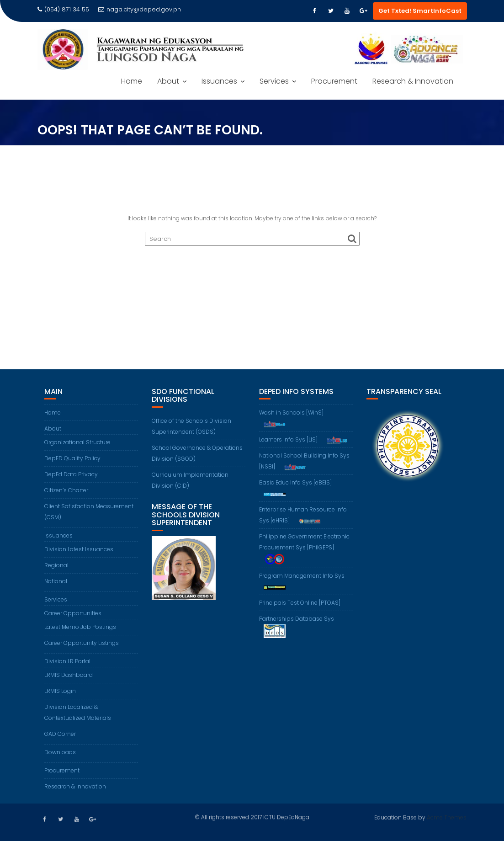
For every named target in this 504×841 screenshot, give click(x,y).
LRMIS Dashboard (69, 675)
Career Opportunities (73, 613)
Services (274, 81)
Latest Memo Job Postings (80, 627)
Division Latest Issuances (79, 549)
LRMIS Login (60, 691)
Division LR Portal (67, 661)
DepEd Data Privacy (71, 474)
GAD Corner (60, 734)
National (56, 581)
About (168, 81)
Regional (56, 565)
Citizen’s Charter (66, 490)
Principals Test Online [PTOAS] (300, 603)
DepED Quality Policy (72, 458)
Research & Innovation (413, 81)
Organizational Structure (77, 442)
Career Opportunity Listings (82, 643)
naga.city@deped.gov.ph (140, 9)
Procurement (334, 81)
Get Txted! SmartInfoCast (420, 11)
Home (132, 81)
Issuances (219, 81)
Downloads (60, 752)
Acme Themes (447, 817)
